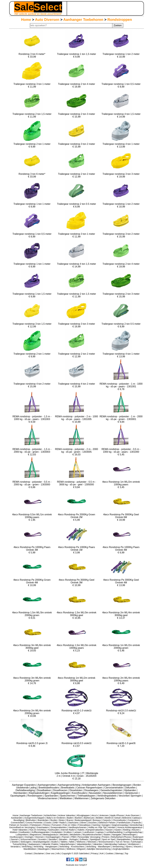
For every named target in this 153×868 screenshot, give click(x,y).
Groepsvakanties (59, 827)
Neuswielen (95, 793)
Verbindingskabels (107, 796)
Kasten (118, 830)
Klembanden (20, 793)
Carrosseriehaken (114, 788)
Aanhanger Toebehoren (83, 20)
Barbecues (89, 818)
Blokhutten (31, 820)
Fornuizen (57, 825)
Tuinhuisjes (136, 842)
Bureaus (97, 820)
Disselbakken (44, 790)
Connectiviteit (17, 823)
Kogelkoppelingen (61, 793)
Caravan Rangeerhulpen (90, 788)
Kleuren (136, 830)
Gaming (96, 825)
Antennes (104, 815)
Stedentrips (138, 839)
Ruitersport (138, 837)
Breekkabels (68, 788)
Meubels (64, 835)
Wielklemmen (82, 798)
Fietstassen (36, 825)
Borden (54, 820)
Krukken (68, 832)
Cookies (109, 853)
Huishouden (53, 830)
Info (58, 853)
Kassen (109, 830)
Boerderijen (43, 820)
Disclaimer (39, 853)
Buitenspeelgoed (83, 820)
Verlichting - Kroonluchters (72, 847)
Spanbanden (52, 796)
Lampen (78, 832)
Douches (93, 823)
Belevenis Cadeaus (131, 818)
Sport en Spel (109, 839)
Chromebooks (119, 820)
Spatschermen (68, 796)
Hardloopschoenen (78, 827)
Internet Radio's (68, 830)
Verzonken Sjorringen (130, 796)
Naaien (107, 835)
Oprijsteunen (132, 793)
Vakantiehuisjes (67, 844)
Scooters (42, 839)
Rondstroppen (120, 20)
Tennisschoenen (106, 842)
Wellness (71, 849)
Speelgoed (95, 839)
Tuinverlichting (19, 844)
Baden (70, 818)
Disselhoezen (61, 790)
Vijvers (129, 847)
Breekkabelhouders (49, 788)
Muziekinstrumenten (92, 835)
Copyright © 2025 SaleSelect (75, 853)
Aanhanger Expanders (24, 785)
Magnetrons (35, 835)
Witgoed (81, 849)
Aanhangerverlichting (69, 785)
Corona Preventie (34, 823)
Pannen (66, 837)
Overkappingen (53, 837)
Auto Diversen (47, 20)
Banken (79, 818)
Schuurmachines (28, 839)
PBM (74, 837)
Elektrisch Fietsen (107, 823)
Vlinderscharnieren (48, 798)
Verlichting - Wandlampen (98, 847)
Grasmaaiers (43, 827)
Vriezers (137, 847)
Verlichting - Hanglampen (45, 847)
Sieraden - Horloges (68, 839)
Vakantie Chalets (50, 844)
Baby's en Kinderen (56, 818)
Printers (106, 837)
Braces (70, 820)
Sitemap (119, 853)
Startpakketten (124, 839)
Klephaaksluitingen (39, 793)
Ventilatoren (134, 844)
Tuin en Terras (122, 842)
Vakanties (98, 844)
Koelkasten (25, 832)
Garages (106, 825)
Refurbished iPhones (121, 837)
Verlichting (27, 847)
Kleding (127, 830)
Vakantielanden (84, 844)
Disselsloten (76, 790)
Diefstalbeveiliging (25, 790)
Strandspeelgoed (41, 842)
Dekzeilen (131, 788)
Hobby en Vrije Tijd (97, 827)
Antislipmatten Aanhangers (97, 785)
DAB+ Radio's (60, 823)
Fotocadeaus (84, 825)
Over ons (50, 853)
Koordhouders (80, 793)
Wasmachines (58, 849)
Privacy (95, 853)
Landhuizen (89, 832)
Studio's (55, 842)
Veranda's (15, 847)
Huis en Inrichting (37, 830)
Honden (112, 827)
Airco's (95, 815)
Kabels (81, 830)
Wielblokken (66, 798)
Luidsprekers (22, 835)
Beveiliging (19, 820)
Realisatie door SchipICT (77, 865)
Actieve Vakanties (67, 815)
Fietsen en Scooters (19, 825)
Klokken (14, 832)
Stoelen (15, 842)
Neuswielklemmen (113, 793)
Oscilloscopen (16, 837)
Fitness (47, 825)
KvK (102, 853)
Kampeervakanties (95, 830)
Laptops (100, 832)
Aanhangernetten (47, 785)
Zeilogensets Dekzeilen (103, 798)
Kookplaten (57, 832)
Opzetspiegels (18, 796)
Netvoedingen (129, 835)
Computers (133, 820)
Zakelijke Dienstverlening (99, 849)
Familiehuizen (124, 823)
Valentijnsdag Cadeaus (115, 844)
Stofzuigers (26, 842)
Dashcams (73, 823)
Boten (62, 820)
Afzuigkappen (83, 815)
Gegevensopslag (120, 825)
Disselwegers (92, 790)
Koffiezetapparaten (41, 832)
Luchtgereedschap (133, 832)
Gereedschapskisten (112, 790)
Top (126, 853)
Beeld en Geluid (113, 818)
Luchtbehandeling (114, 832)
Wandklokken (30, 849)
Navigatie (117, 835)
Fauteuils (137, 823)
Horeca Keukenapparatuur (130, 827)
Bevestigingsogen (122, 785)
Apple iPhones (117, 815)
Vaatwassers (34, 844)
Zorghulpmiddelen (121, 849)
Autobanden (17, 818)
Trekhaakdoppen (87, 796)
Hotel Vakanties (20, 830)
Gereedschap (136, 825)
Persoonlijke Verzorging (89, 837)
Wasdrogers (44, 849)
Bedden (100, 818)
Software (84, 839)
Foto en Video (70, 825)
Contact (29, 853)
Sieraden (53, 839)
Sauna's (15, 839)
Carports (107, 820)
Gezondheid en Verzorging (22, 827)
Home (26, 20)
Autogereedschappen (35, 818)
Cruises (48, 823)
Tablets (64, 842)
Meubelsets (75, 835)
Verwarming (118, 847)
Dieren (83, 823)
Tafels (72, 842)
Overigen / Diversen (34, 837)
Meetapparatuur (51, 835)
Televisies (92, 842)
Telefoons (81, 842)
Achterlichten (50, 815)
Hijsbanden (130, 790)
